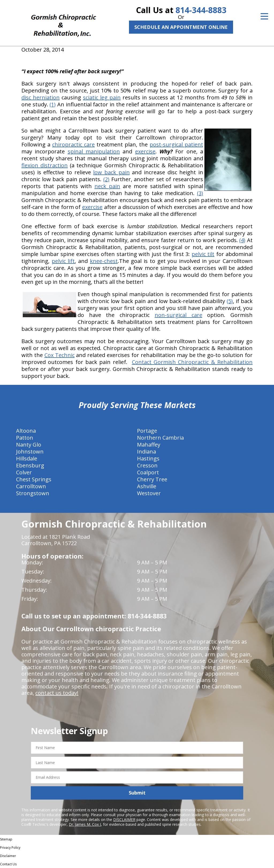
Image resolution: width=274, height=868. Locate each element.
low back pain (111, 172)
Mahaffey (149, 445)
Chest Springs (34, 479)
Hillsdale (27, 458)
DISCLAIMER (124, 819)
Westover (149, 493)
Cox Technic (60, 355)
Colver (24, 472)
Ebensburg (30, 465)
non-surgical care (178, 315)
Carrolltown (31, 486)
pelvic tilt (203, 254)
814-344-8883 (201, 10)
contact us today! (57, 693)
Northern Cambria (160, 438)
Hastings (148, 458)
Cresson (147, 465)
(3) (200, 193)
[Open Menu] (264, 16)
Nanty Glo (29, 445)
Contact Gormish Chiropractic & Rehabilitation (192, 362)
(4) (242, 240)
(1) (53, 104)
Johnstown (30, 452)
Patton (25, 438)
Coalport (148, 472)
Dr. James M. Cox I (85, 824)
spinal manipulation (94, 151)
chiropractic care (73, 144)
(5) (230, 301)
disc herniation (41, 97)
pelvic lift (63, 261)
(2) (106, 179)
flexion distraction (45, 165)
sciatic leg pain (102, 97)
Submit (137, 793)
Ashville (147, 486)
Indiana (146, 452)
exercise (145, 151)
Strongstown (33, 493)
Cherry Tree (152, 479)
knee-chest (104, 261)
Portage (147, 431)
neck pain (107, 186)
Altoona (26, 431)
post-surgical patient (176, 144)
